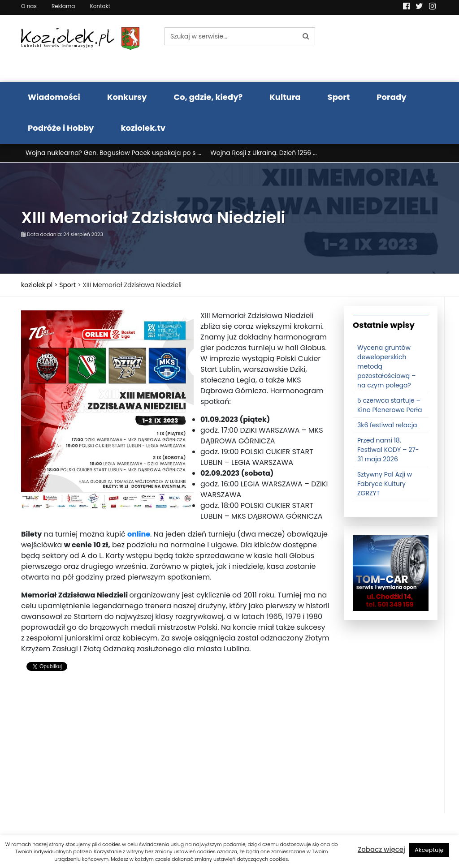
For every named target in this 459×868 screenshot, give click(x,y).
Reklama (63, 6)
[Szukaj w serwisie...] (231, 36)
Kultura (285, 97)
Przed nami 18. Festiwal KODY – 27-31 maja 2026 (388, 450)
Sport (339, 97)
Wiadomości (54, 97)
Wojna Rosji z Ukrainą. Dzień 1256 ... (264, 153)
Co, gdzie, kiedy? (208, 97)
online (139, 534)
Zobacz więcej (381, 849)
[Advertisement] (176, 751)
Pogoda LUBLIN (391, 48)
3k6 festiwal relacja (387, 425)
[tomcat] (391, 573)
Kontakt (100, 6)
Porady (391, 97)
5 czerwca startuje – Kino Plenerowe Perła (390, 405)
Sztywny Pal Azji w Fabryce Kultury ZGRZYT (385, 484)
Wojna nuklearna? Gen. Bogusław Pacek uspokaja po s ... (113, 153)
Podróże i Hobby (61, 128)
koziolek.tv (143, 128)
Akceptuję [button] (429, 850)
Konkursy (127, 97)
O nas (29, 6)
